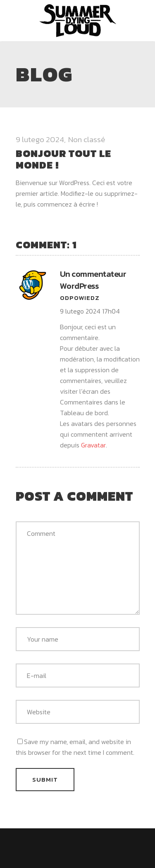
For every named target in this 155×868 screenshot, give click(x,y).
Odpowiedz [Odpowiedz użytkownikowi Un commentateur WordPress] (80, 298)
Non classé (87, 139)
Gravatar (93, 445)
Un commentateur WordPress (93, 280)
